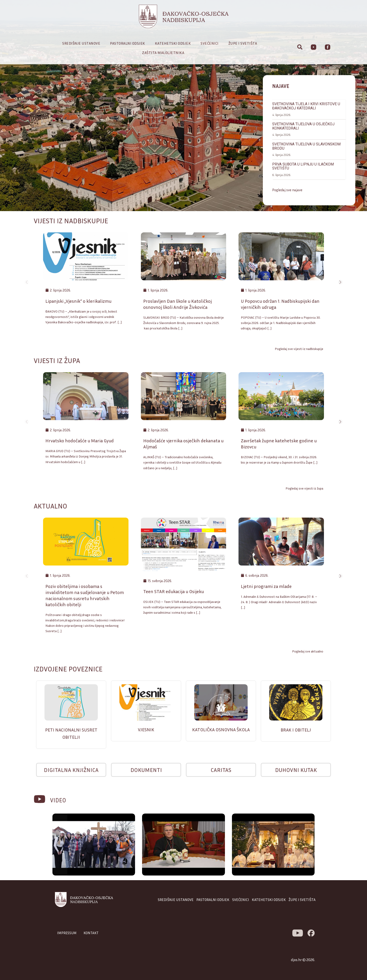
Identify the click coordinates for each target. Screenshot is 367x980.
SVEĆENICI (241, 901)
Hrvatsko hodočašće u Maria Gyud (80, 441)
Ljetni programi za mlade (266, 587)
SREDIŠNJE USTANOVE (176, 901)
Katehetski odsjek (174, 43)
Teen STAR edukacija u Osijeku (174, 593)
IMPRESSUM (67, 934)
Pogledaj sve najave (288, 171)
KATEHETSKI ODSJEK (269, 901)
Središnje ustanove (82, 43)
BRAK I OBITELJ (296, 731)
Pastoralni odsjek (129, 43)
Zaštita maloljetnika (163, 53)
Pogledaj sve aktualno (308, 653)
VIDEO (59, 801)
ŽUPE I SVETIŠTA (302, 901)
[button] (5, 106)
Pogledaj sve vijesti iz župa (304, 489)
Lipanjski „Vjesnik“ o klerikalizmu (78, 301)
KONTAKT (92, 934)
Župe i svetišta (244, 43)
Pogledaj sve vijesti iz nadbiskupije (299, 349)
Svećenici (211, 43)
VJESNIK (146, 730)
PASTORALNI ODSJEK (213, 901)
